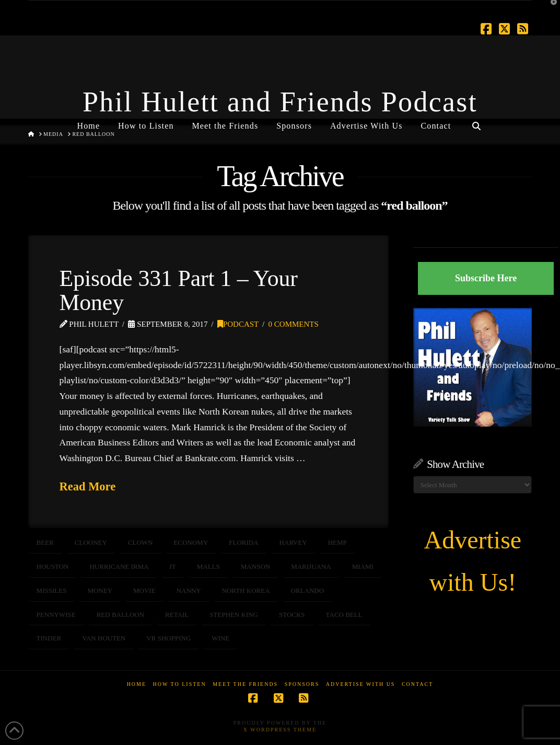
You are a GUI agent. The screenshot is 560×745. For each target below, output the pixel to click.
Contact (417, 684)
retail (177, 615)
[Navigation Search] (476, 122)
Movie (144, 591)
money (100, 591)
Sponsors (302, 684)
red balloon (120, 615)
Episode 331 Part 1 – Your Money (179, 290)
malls (208, 566)
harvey (293, 542)
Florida (243, 542)
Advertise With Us (361, 684)
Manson (255, 566)
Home (137, 684)
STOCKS (292, 615)
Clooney (91, 542)
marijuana (311, 566)
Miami (363, 566)
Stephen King (234, 615)
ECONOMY (191, 542)
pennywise (56, 615)
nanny (189, 591)
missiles (52, 591)
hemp (337, 542)
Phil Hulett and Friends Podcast (280, 102)
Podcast (238, 324)
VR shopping (168, 638)
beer (45, 542)
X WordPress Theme (280, 730)
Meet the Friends (245, 684)
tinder (49, 638)
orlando (308, 591)
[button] (550, 10)
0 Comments (294, 324)
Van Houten (104, 638)
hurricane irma (119, 566)
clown (141, 542)
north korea (246, 591)
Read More (88, 486)
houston (53, 566)
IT (173, 566)
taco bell (344, 615)
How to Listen (180, 684)
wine (220, 638)
